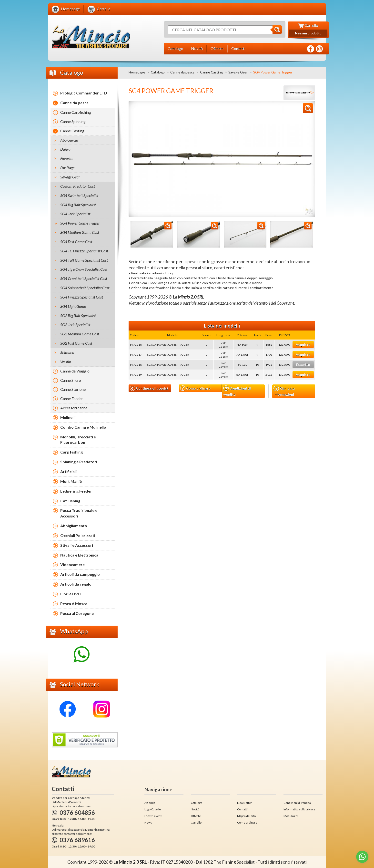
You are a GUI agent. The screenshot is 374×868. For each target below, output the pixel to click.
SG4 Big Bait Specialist (78, 205)
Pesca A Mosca (74, 604)
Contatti (242, 809)
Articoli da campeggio (80, 574)
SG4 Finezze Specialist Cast (82, 297)
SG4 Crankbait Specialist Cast (84, 278)
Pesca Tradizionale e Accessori (79, 513)
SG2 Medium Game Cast (80, 334)
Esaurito (303, 365)
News (148, 822)
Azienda (150, 803)
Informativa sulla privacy (299, 809)
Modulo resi (291, 816)
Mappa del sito (246, 816)
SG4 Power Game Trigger (80, 223)
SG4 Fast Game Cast (76, 242)
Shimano (67, 352)
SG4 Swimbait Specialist (79, 195)
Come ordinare (195, 388)
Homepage (137, 72)
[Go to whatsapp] (362, 857)
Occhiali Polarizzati (78, 535)
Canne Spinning (73, 121)
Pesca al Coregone (77, 613)
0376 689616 (77, 840)
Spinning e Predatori (79, 462)
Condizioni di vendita (237, 391)
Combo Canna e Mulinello (83, 427)
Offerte (196, 816)
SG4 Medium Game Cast (80, 232)
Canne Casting (211, 72)
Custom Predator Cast (78, 186)
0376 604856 (77, 812)
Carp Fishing (71, 452)
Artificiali (68, 471)
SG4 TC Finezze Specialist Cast (84, 251)
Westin (66, 362)
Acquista (303, 345)
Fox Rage (67, 168)
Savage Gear (238, 72)
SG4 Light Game (73, 306)
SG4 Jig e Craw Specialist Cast (84, 269)
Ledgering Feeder (76, 491)
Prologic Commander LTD (84, 93)
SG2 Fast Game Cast (76, 343)
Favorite (67, 158)
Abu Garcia (69, 140)
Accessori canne (74, 408)
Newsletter (245, 803)
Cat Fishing (70, 501)
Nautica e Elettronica (79, 555)
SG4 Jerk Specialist (75, 214)
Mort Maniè (71, 481)
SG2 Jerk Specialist (75, 325)
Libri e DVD (71, 594)
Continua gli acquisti (150, 388)
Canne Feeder (72, 398)
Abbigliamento (74, 526)
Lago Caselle (153, 809)
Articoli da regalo (76, 584)
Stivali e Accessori (77, 545)
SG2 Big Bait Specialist (78, 315)
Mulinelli (68, 417)
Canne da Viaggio (75, 371)
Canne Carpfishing (76, 112)
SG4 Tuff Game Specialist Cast (84, 260)
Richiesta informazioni (284, 391)
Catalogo (158, 72)
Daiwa (65, 149)
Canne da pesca (182, 72)
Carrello (196, 822)
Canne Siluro (71, 380)
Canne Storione (73, 389)
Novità (195, 809)
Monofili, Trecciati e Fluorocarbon (78, 440)
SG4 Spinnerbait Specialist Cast (85, 288)
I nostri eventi (153, 816)
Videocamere (72, 564)
